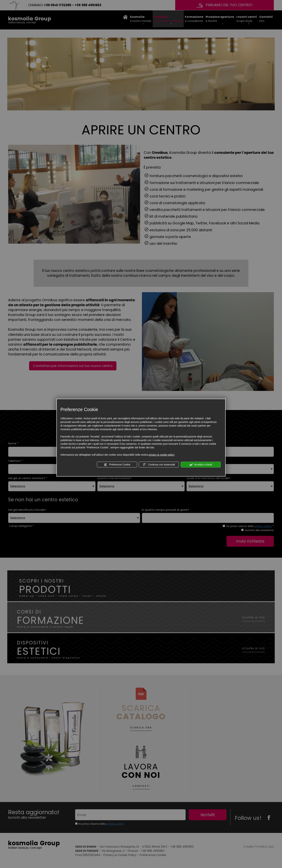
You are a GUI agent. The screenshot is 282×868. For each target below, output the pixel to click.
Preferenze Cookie (117, 465)
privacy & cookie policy (162, 455)
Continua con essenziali (159, 465)
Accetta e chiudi (201, 465)
